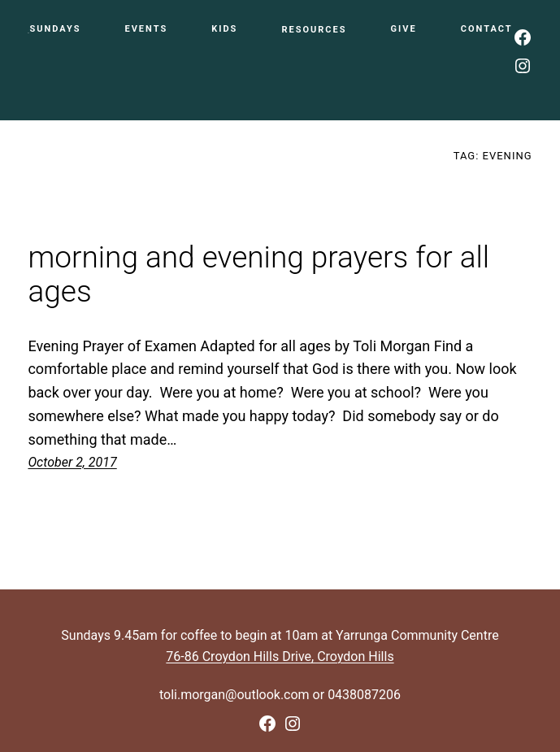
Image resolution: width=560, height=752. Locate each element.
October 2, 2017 (72, 462)
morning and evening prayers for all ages (258, 275)
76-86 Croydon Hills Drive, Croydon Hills (280, 656)
